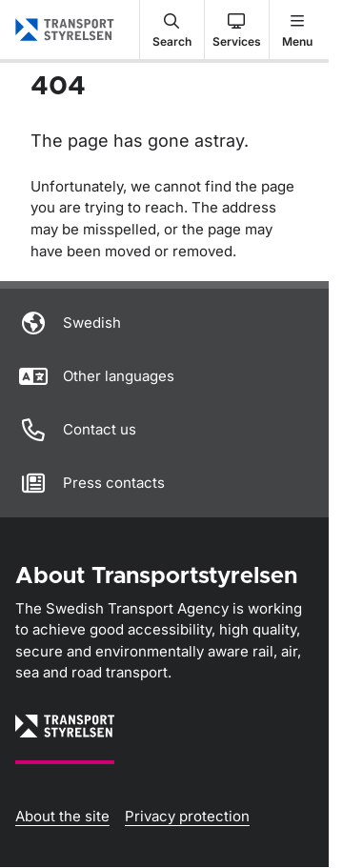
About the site (62, 816)
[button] (172, 30)
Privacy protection (187, 816)
